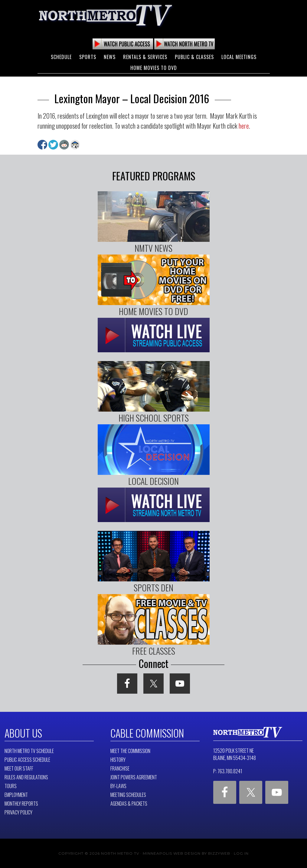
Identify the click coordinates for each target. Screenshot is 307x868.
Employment (16, 794)
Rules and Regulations (26, 777)
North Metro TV (106, 15)
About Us (23, 733)
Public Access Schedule (27, 759)
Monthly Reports (21, 803)
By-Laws (118, 786)
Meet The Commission (130, 751)
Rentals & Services (145, 57)
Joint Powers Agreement (134, 777)
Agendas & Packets (129, 803)
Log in (241, 853)
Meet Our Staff (19, 768)
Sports (88, 57)
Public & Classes (194, 57)
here (244, 126)
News (110, 57)
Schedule (61, 57)
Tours (11, 786)
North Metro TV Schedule (29, 751)
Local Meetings (239, 57)
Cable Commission (146, 733)
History (118, 759)
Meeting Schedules (128, 794)
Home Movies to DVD (154, 68)
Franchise (120, 768)
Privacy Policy (18, 812)
